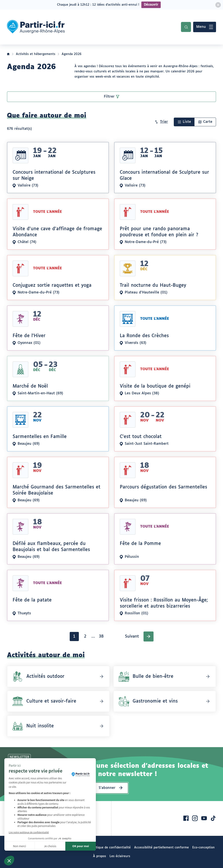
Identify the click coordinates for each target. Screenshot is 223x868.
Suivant (132, 636)
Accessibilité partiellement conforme (161, 848)
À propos (100, 856)
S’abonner (107, 788)
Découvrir (151, 5)
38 (102, 637)
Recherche (186, 27)
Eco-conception (204, 848)
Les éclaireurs (120, 856)
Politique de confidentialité (111, 848)
